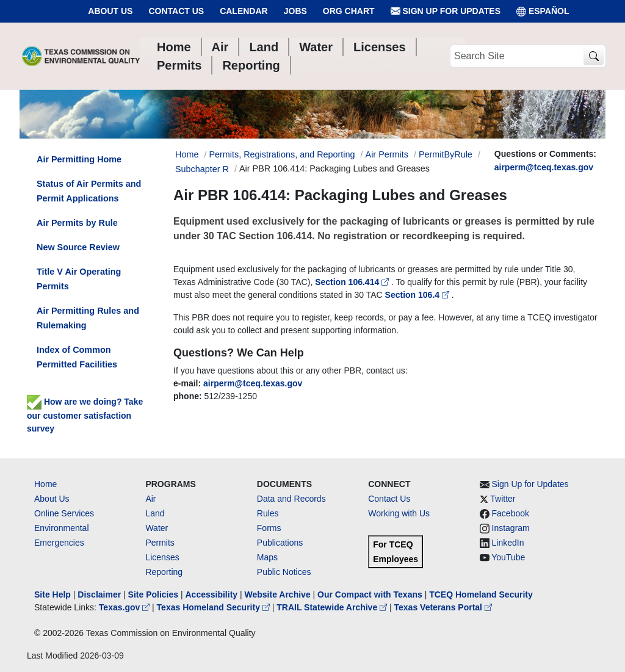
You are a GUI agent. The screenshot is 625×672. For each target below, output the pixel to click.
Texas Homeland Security (215, 607)
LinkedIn (508, 543)
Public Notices (284, 572)
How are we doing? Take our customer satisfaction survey (85, 415)
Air (150, 499)
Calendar (244, 11)
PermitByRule (446, 154)
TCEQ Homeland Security (481, 594)
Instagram (511, 528)
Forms (269, 528)
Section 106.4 (418, 295)
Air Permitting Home (79, 159)
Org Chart (349, 11)
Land (155, 513)
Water (157, 528)
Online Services (64, 513)
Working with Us (399, 513)
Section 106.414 (353, 282)
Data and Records (291, 499)
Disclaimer (99, 594)
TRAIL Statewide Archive (333, 607)
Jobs (295, 11)
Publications (280, 543)
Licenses (162, 557)
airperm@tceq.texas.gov (544, 167)
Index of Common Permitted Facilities (77, 357)
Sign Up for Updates (446, 11)
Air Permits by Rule (77, 223)
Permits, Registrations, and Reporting (282, 154)
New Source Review (78, 247)
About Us (110, 11)
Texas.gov (125, 607)
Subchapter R (202, 169)
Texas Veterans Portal (443, 607)
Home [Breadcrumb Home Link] (187, 154)
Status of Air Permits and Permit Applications (89, 191)
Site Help (52, 594)
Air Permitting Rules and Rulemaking (88, 318)
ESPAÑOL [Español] (543, 11)
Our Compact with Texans (370, 594)
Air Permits (387, 154)
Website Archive (278, 594)
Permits (160, 543)
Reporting (164, 572)
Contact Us (176, 11)
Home (45, 484)
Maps (267, 557)
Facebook (511, 513)
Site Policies (153, 594)
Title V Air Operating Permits (79, 279)
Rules (268, 513)
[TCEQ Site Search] (594, 56)
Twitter (503, 499)
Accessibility (212, 594)
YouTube (508, 557)
